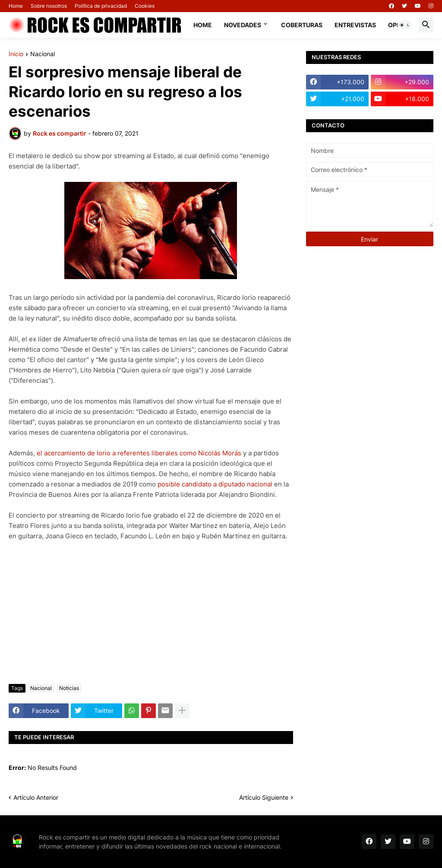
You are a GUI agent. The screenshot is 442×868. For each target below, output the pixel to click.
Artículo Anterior (36, 797)
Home (16, 6)
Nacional (43, 54)
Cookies (145, 6)
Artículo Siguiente (264, 797)
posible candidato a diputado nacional (215, 484)
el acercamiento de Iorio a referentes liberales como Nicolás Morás (139, 453)
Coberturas (302, 25)
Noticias (69, 688)
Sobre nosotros (49, 6)
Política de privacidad (101, 6)
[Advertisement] (151, 613)
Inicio (16, 54)
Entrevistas (355, 25)
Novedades (243, 25)
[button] (405, 25)
